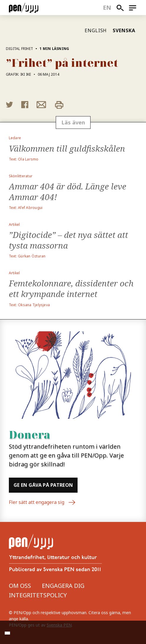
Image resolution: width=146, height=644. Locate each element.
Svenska (124, 30)
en (107, 8)
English (96, 30)
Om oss (20, 586)
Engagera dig (63, 586)
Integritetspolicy (38, 595)
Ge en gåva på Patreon (43, 485)
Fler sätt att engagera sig (42, 502)
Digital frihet (19, 49)
